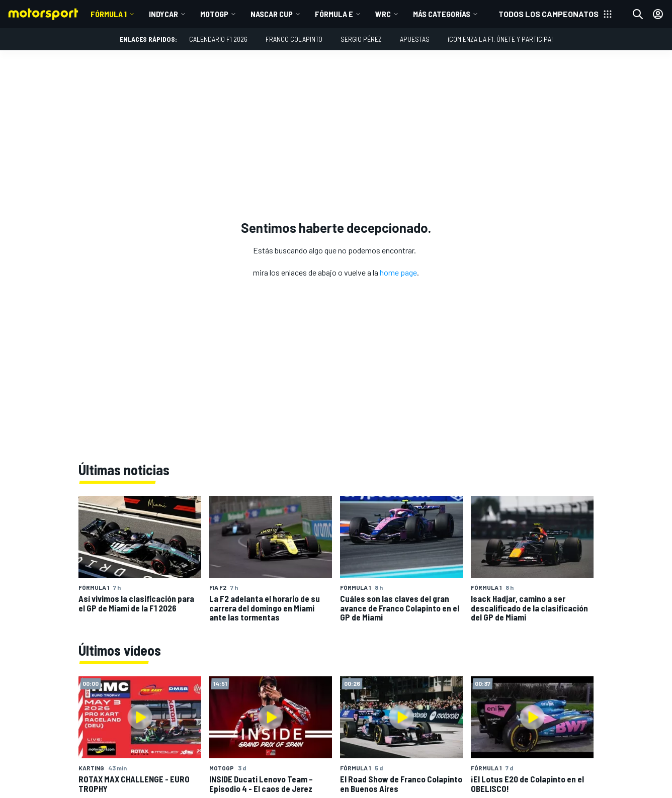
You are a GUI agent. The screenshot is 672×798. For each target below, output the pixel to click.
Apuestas (415, 39)
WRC (383, 14)
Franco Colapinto (294, 39)
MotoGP (214, 14)
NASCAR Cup (272, 14)
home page (398, 272)
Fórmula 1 (109, 14)
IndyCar (163, 14)
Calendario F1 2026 (218, 39)
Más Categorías (442, 14)
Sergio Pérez (361, 39)
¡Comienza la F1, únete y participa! (500, 39)
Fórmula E (334, 14)
